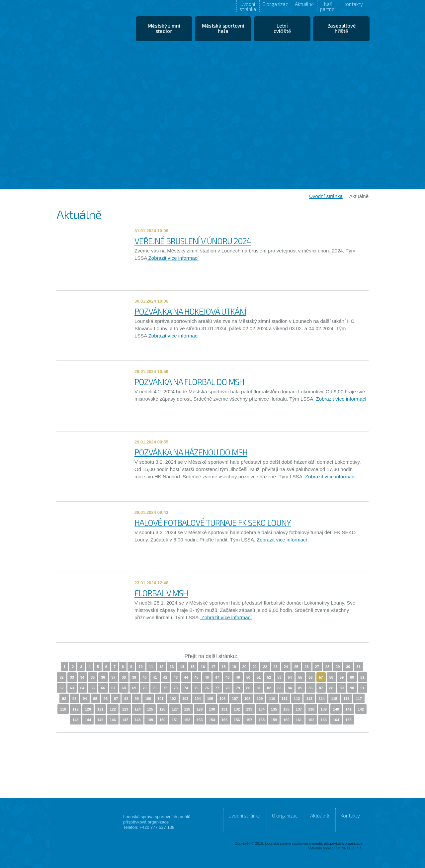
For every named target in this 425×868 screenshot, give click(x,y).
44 (186, 677)
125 (150, 709)
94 (85, 699)
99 (137, 699)
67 (114, 688)
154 (212, 720)
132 (237, 709)
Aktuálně (304, 4)
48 (227, 677)
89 (342, 688)
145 (100, 720)
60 (352, 677)
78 (227, 688)
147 (125, 720)
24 (286, 667)
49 (238, 677)
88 (331, 688)
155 (224, 720)
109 (260, 699)
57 (321, 677)
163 (324, 720)
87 (321, 688)
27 (317, 667)
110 (272, 699)
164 (336, 720)
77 (217, 688)
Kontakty (353, 4)
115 (334, 699)
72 (165, 688)
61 (363, 677)
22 (265, 667)
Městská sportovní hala (223, 28)
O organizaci (276, 4)
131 (224, 709)
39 (134, 677)
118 (63, 709)
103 (185, 699)
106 (222, 699)
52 (269, 677)
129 (200, 709)
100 (148, 699)
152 (187, 720)
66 (103, 688)
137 (299, 709)
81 (259, 688)
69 (134, 688)
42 (165, 677)
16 (203, 667)
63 (72, 688)
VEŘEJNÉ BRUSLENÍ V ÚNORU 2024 (193, 241)
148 (137, 720)
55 (300, 677)
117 (359, 699)
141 (348, 709)
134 (262, 709)
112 (297, 699)
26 (306, 667)
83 (280, 688)
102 (173, 699)
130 (212, 709)
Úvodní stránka (248, 6)
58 (331, 677)
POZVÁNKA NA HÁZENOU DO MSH (191, 452)
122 (113, 709)
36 (103, 677)
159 (274, 720)
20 (244, 667)
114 (322, 699)
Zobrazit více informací (173, 258)
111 (285, 699)
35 (93, 677)
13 (172, 667)
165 (348, 720)
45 (197, 677)
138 (311, 709)
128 (187, 709)
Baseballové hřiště (341, 28)
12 (161, 667)
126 (162, 709)
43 (176, 677)
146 (113, 720)
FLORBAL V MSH (161, 593)
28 (327, 667)
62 (61, 688)
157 (249, 720)
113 (309, 699)
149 (150, 720)
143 (75, 720)
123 (125, 709)
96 (106, 699)
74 (186, 688)
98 (126, 699)
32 (61, 677)
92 (64, 699)
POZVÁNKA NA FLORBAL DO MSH (189, 382)
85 (300, 688)
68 (124, 688)
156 (237, 720)
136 (286, 709)
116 (347, 699)
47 (217, 677)
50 (248, 677)
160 (286, 720)
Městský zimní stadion (164, 28)
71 (155, 688)
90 (352, 688)
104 (198, 699)
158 (262, 720)
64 (82, 688)
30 (348, 667)
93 (74, 699)
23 (276, 667)
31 (359, 667)
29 (338, 667)
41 (155, 677)
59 (342, 677)
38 (124, 677)
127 (175, 709)
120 (88, 709)
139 (324, 709)
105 (210, 699)
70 (144, 688)
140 (336, 709)
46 (207, 677)
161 (299, 720)
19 (234, 667)
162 (311, 720)
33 (72, 677)
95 (95, 699)
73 (176, 688)
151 (175, 720)
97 (116, 699)
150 (162, 720)
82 (269, 688)
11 (151, 667)
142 (361, 709)
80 (248, 688)
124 (137, 709)
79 (238, 688)
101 (160, 699)
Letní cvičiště (282, 28)
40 (144, 677)
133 (249, 709)
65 (93, 688)
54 (290, 677)
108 (247, 699)
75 (197, 688)
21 (255, 667)
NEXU (346, 848)
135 (274, 709)
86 (310, 688)
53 (280, 677)
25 (296, 667)
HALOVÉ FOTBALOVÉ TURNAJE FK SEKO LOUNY (213, 523)
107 (235, 699)
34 (82, 677)
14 (182, 667)
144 (88, 720)
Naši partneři (329, 6)
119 (75, 709)
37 (114, 677)
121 (100, 709)
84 (290, 688)
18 (223, 667)
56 (310, 677)
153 (200, 720)
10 (140, 667)
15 (193, 667)
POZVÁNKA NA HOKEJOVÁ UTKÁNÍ (190, 311)
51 (259, 677)
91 (363, 688)
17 (213, 667)
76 (207, 688)
